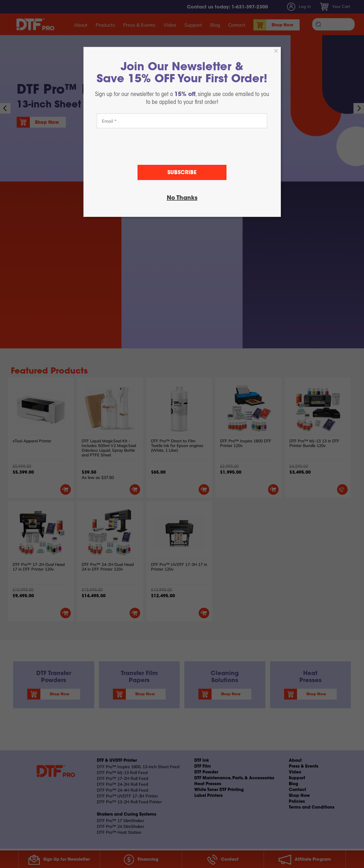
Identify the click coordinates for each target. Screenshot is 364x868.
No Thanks (182, 198)
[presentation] (182, 147)
